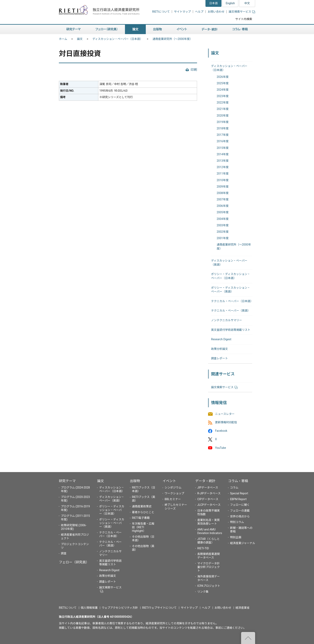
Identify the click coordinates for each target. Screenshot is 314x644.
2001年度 (223, 238)
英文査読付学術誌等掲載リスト (231, 330)
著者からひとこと (143, 512)
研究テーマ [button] (73, 29)
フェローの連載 (240, 511)
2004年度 (223, 219)
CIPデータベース (208, 499)
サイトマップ (182, 12)
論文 (80, 39)
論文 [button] (135, 29)
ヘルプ (199, 12)
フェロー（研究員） (74, 562)
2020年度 (223, 116)
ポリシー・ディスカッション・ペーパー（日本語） (112, 510)
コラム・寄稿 (238, 481)
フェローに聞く (240, 505)
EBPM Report (238, 499)
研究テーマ (67, 481)
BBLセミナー (173, 499)
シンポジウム (173, 488)
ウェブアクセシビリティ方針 (120, 608)
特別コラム (237, 522)
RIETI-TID (203, 548)
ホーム (63, 39)
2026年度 (223, 77)
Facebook (221, 431)
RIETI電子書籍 (141, 518)
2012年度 (223, 167)
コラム (234, 488)
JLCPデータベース (209, 505)
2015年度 (223, 148)
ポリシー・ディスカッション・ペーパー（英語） (112, 523)
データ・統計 (205, 481)
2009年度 (223, 187)
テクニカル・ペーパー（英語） (231, 311)
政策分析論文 (219, 349)
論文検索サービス (242, 12)
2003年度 (223, 225)
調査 (64, 553)
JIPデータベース (208, 488)
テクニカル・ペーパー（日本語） (232, 301)
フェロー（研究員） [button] (107, 29)
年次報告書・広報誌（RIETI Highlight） (143, 527)
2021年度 (223, 109)
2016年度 (223, 141)
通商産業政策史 (142, 506)
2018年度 (223, 128)
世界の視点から (240, 516)
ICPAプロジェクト (209, 586)
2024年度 (223, 90)
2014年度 (223, 154)
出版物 (135, 481)
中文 (247, 3)
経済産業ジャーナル (243, 543)
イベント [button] (182, 29)
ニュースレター (225, 414)
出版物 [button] (158, 29)
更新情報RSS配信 (226, 422)
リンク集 (203, 592)
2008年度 (223, 193)
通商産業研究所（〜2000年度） (172, 39)
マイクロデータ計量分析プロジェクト (208, 567)
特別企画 (236, 537)
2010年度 (223, 180)
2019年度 (223, 122)
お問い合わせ (216, 12)
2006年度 (223, 206)
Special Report (239, 493)
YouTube (220, 448)
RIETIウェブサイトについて (159, 608)
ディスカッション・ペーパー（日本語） (118, 39)
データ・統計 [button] (210, 29)
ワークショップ (174, 493)
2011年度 (223, 174)
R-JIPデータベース (209, 493)
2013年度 (223, 161)
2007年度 (223, 199)
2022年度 (223, 103)
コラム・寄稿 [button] (240, 29)
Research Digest (221, 339)
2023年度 (223, 96)
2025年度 (223, 83)
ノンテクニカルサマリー (226, 320)
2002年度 (223, 232)
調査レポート (219, 358)
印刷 (194, 70)
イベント (169, 481)
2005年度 (223, 212)
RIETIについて (161, 12)
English (230, 3)
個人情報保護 (89, 608)
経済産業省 (243, 608)
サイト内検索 (244, 19)
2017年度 (223, 135)
